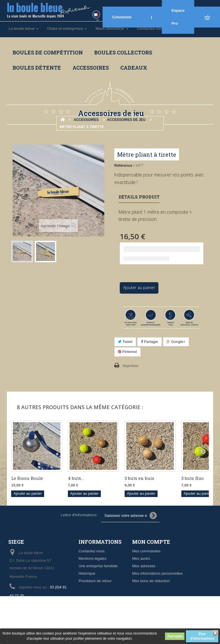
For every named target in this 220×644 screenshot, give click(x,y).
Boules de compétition (48, 52)
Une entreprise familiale (98, 566)
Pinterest (127, 352)
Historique (87, 573)
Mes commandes (146, 551)
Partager (150, 342)
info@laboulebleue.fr (49, 606)
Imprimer (131, 366)
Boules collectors (123, 52)
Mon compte (151, 542)
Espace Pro (178, 17)
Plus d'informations (202, 636)
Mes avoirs (141, 558)
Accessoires (91, 68)
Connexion (122, 17)
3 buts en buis (139, 478)
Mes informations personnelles (157, 573)
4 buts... (76, 478)
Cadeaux (134, 68)
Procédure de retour (95, 581)
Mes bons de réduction (151, 581)
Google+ (176, 342)
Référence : (124, 165)
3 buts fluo (192, 478)
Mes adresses (144, 566)
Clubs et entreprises (67, 29)
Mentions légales (93, 558)
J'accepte (175, 636)
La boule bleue (24, 29)
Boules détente (37, 68)
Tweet (125, 342)
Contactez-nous (92, 551)
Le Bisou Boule (27, 478)
